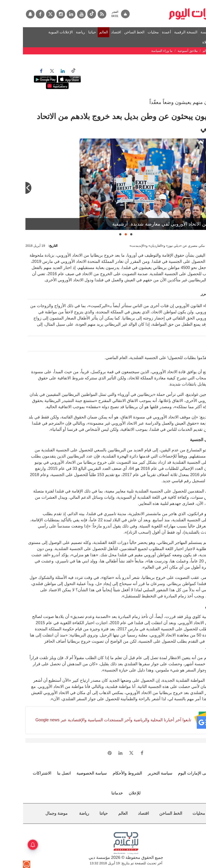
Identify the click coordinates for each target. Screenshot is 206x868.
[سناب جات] (7, 14)
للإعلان (112, 793)
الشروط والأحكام (104, 773)
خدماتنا (94, 793)
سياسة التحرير (137, 773)
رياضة (58, 32)
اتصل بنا (41, 773)
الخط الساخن (111, 32)
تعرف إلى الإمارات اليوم (176, 773)
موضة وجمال (34, 813)
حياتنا (69, 32)
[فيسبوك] (17, 14)
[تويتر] (27, 14)
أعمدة (144, 32)
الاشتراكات (19, 773)
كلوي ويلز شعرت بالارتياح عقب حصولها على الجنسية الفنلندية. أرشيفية (130, 224)
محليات (130, 32)
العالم (81, 32)
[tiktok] (69, 14)
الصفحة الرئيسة (190, 32)
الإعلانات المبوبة (37, 32)
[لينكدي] (48, 14)
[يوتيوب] (58, 14)
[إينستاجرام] (38, 14)
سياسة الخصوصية (69, 773)
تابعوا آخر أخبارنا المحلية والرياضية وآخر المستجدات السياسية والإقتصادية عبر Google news (90, 720)
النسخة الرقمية (163, 32)
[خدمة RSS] (79, 14)
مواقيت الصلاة (190, 42)
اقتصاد (93, 32)
